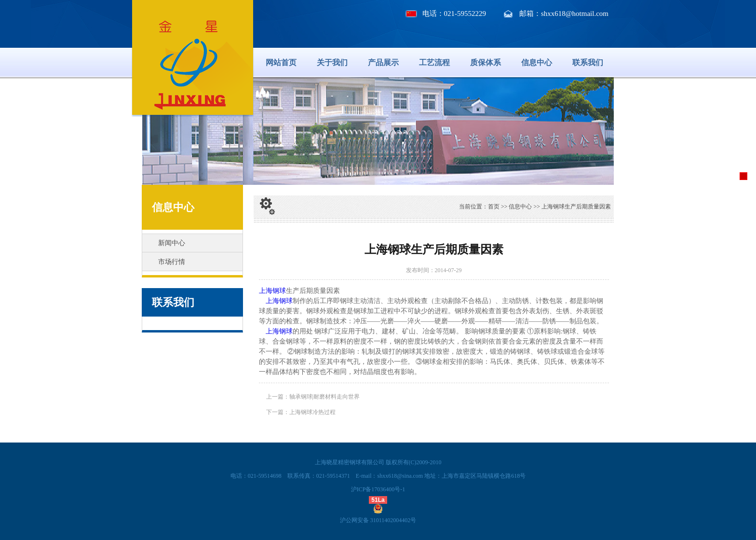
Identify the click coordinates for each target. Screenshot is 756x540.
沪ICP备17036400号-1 (378, 489)
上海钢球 (272, 291)
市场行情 (172, 262)
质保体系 (486, 62)
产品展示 (383, 62)
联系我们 (588, 62)
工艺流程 (434, 62)
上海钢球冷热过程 (312, 412)
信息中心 (537, 62)
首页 (494, 207)
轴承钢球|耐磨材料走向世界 (324, 397)
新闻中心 (172, 243)
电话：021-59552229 (454, 14)
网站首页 (281, 62)
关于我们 (332, 62)
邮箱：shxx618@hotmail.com (564, 14)
